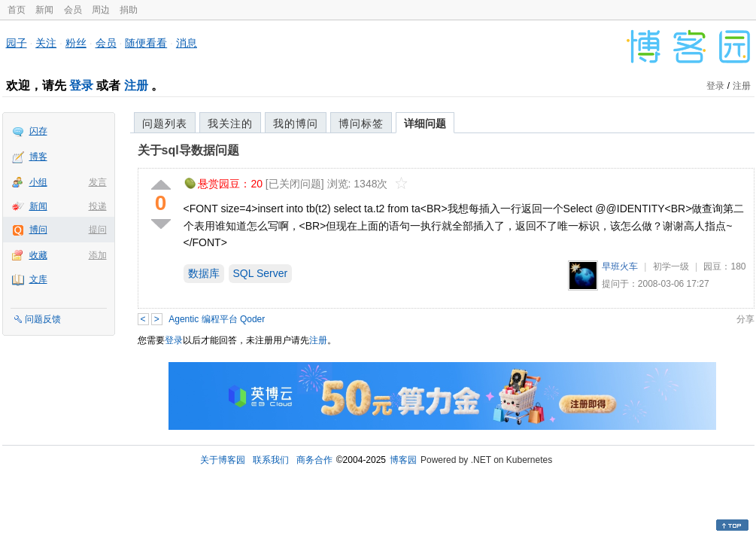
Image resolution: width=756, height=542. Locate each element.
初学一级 (671, 266)
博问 (38, 230)
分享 (745, 319)
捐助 (129, 10)
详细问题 (425, 123)
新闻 (44, 10)
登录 (81, 85)
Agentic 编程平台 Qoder (217, 319)
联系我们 (271, 460)
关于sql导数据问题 (188, 150)
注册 (136, 85)
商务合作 (314, 460)
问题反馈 (43, 319)
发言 (98, 182)
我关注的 (230, 123)
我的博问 (296, 123)
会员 (73, 10)
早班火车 (620, 266)
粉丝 (76, 43)
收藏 (38, 255)
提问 (98, 230)
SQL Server (261, 273)
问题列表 (165, 123)
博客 (38, 157)
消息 (187, 43)
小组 (38, 182)
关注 (46, 43)
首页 (17, 10)
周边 (101, 10)
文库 (38, 279)
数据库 (204, 273)
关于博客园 (223, 460)
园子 (17, 43)
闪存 (38, 131)
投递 (98, 206)
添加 (98, 255)
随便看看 (146, 43)
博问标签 (361, 123)
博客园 (403, 460)
